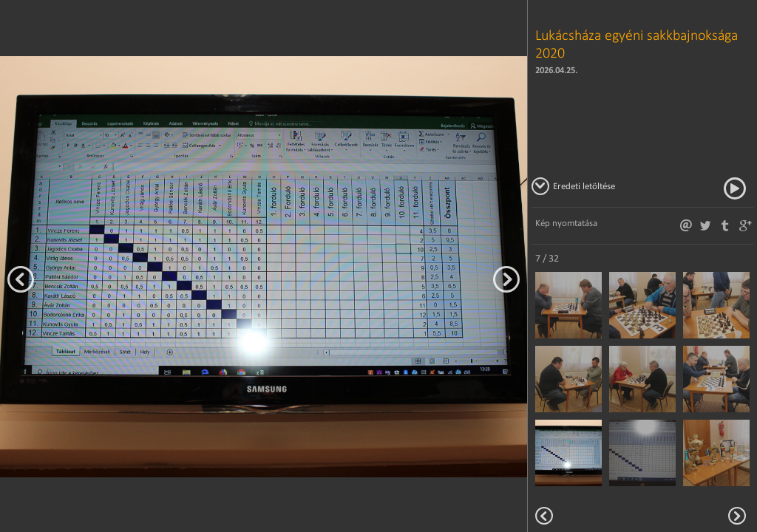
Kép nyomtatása (566, 223)
